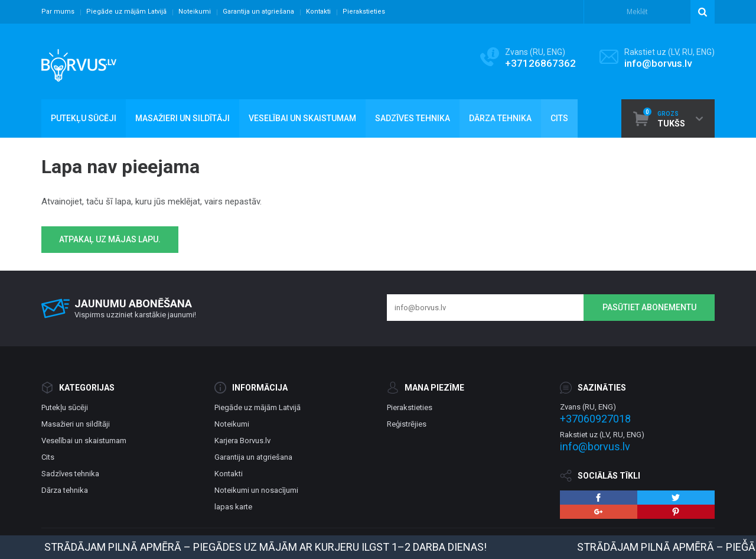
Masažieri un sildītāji (76, 424)
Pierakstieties (364, 12)
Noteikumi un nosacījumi (256, 490)
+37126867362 (540, 63)
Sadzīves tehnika (70, 474)
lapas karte (233, 507)
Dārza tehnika (65, 490)
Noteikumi (195, 12)
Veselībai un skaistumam (84, 441)
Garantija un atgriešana (258, 12)
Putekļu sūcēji (65, 407)
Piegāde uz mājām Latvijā (126, 12)
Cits (48, 457)
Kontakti (318, 12)
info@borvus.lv (658, 63)
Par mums (58, 12)
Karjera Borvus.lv (242, 441)
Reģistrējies (407, 424)
